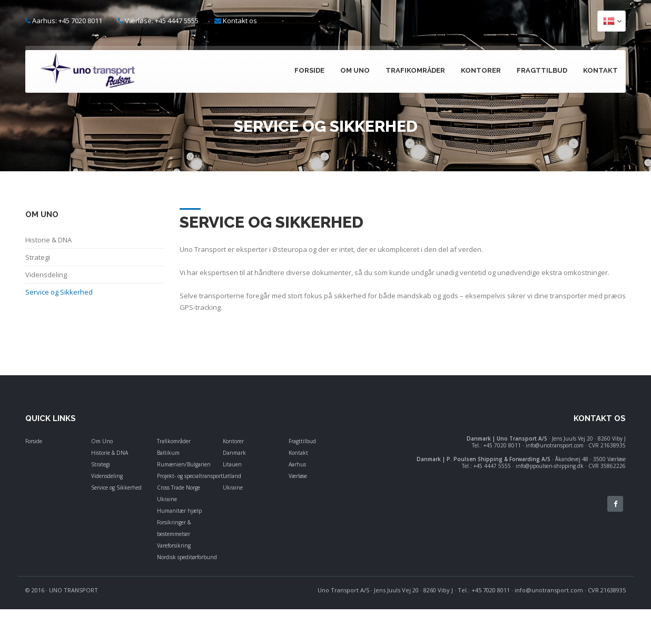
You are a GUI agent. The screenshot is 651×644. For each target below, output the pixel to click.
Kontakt (600, 70)
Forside (309, 70)
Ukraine (167, 499)
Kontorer (481, 70)
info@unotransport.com (549, 590)
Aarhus (297, 464)
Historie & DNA (110, 453)
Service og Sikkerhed (116, 487)
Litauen (232, 464)
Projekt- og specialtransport (190, 476)
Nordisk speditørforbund (187, 557)
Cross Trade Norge (179, 487)
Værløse (298, 476)
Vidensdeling (107, 476)
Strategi (101, 464)
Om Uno (355, 70)
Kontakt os (240, 21)
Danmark (234, 453)
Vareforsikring (174, 545)
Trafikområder (415, 70)
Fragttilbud (542, 70)
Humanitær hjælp (179, 511)
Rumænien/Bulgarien (184, 464)
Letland (232, 476)
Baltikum (168, 453)
